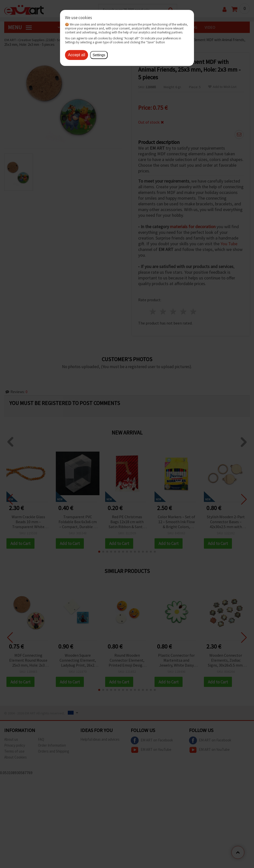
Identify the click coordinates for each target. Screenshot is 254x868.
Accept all (77, 55)
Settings (99, 55)
